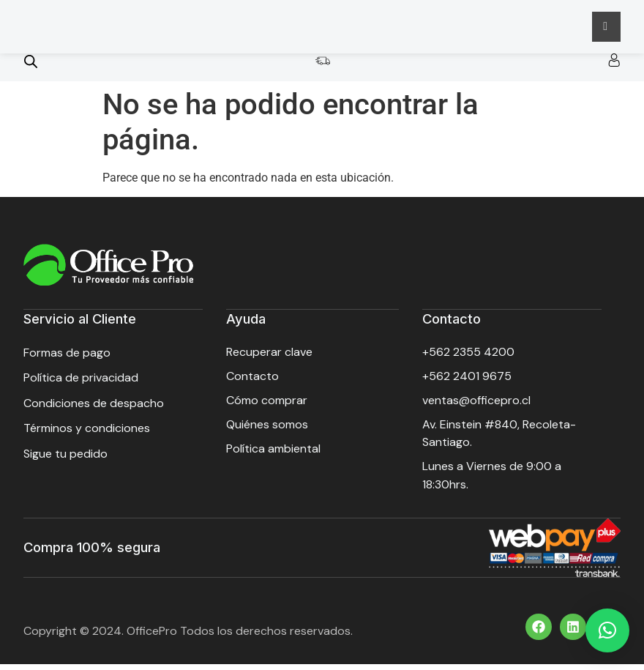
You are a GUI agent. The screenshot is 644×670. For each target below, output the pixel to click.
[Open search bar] (31, 70)
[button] (607, 630)
